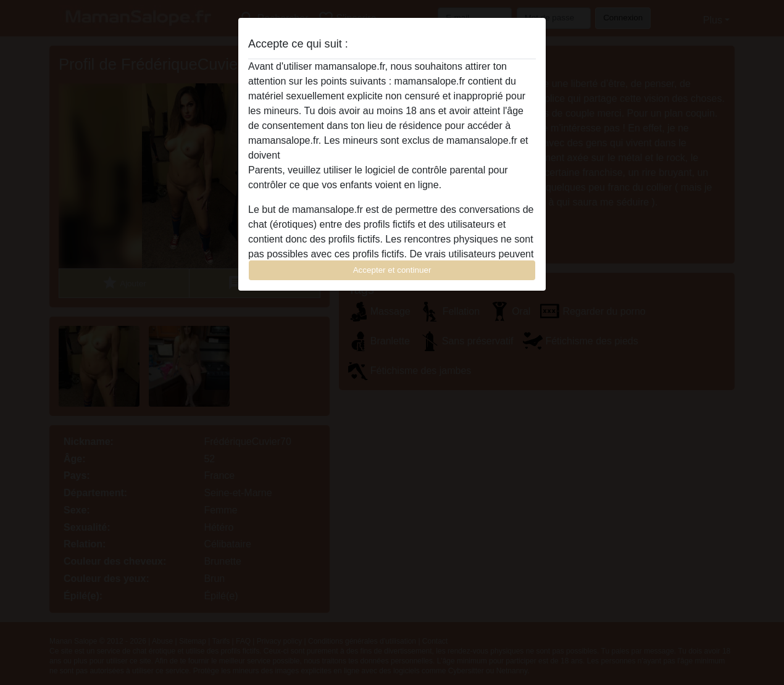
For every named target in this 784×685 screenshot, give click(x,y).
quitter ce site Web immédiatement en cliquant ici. (391, 155)
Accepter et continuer (392, 270)
